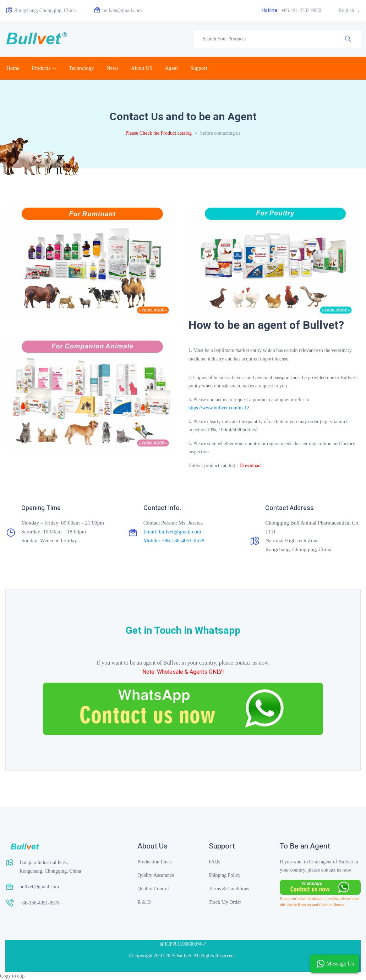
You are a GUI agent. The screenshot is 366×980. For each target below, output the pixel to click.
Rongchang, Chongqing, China (40, 10)
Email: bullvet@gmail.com (172, 532)
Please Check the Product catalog (159, 133)
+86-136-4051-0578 (40, 903)
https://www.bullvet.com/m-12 (219, 408)
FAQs (214, 862)
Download (250, 466)
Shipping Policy (225, 875)
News (113, 68)
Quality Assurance (156, 875)
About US (142, 68)
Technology (81, 68)
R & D (144, 902)
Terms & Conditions (229, 889)
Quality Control (153, 889)
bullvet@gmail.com (118, 10)
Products (41, 68)
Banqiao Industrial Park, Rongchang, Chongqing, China (50, 867)
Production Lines (154, 862)
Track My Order (225, 902)
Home (13, 68)
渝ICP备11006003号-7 (183, 944)
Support (199, 68)
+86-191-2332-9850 (291, 10)
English (347, 10)
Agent (171, 68)
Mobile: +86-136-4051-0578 (174, 541)
